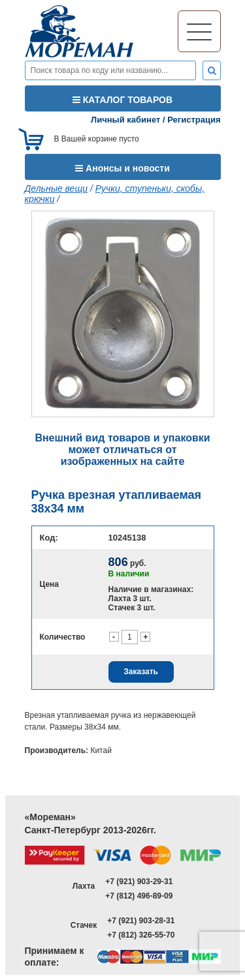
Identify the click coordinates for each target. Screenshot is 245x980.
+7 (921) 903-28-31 (141, 921)
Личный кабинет (125, 120)
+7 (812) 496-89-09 (139, 896)
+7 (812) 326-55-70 (141, 935)
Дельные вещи (57, 188)
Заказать (141, 672)
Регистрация (194, 120)
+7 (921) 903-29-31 (139, 882)
